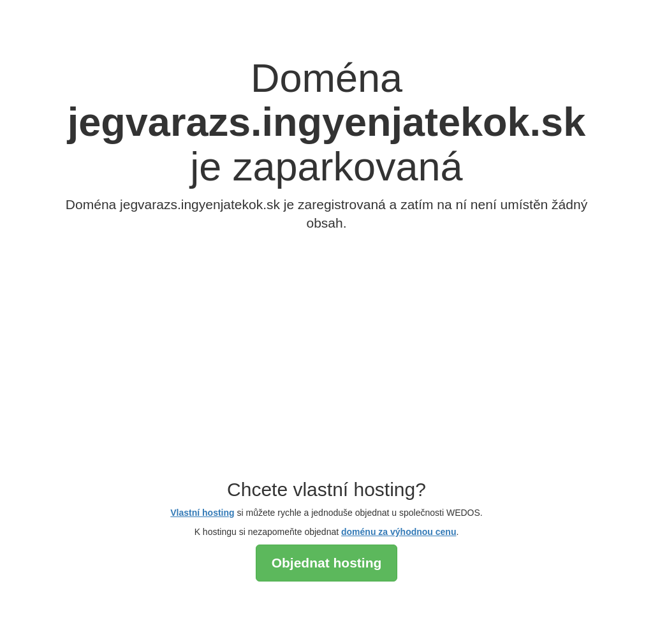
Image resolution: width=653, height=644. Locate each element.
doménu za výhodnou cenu (399, 532)
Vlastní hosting (202, 513)
